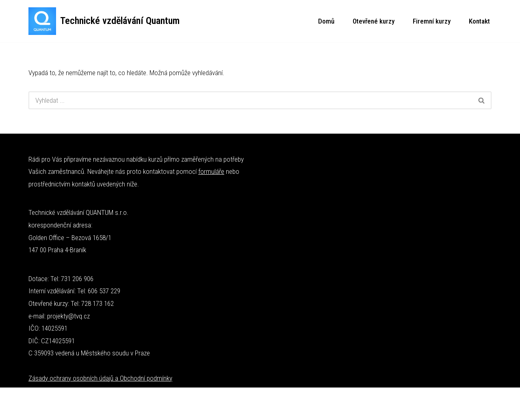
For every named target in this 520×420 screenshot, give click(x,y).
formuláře (211, 171)
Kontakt (479, 21)
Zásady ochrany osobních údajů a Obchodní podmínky (100, 378)
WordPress (82, 398)
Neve (35, 398)
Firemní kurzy (432, 21)
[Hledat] (250, 100)
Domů (326, 21)
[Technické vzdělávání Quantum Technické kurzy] (104, 21)
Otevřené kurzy (374, 21)
